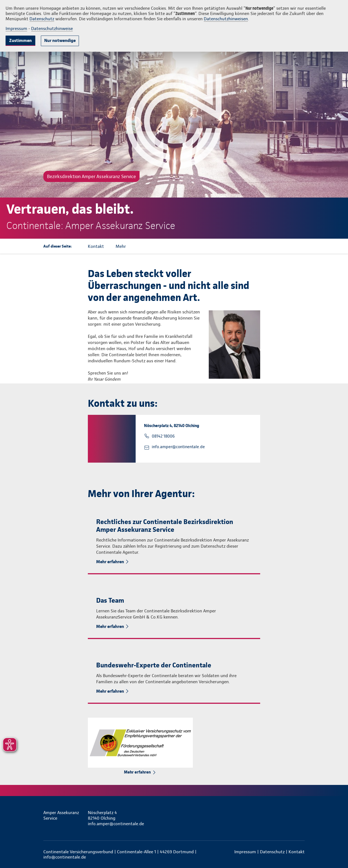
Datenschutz (42, 19)
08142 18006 (163, 436)
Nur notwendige (60, 40)
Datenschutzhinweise (52, 28)
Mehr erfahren (110, 562)
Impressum (16, 28)
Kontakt (297, 852)
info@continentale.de (65, 857)
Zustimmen (20, 40)
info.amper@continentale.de (178, 447)
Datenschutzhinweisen (226, 19)
